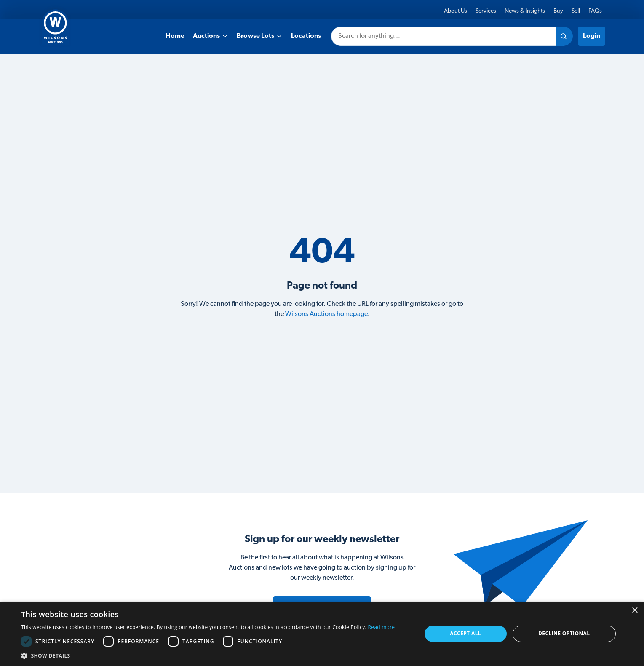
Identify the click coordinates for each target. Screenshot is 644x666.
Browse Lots (260, 36)
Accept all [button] (465, 633)
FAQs (595, 11)
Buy (558, 11)
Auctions (211, 36)
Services (486, 11)
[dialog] (322, 634)
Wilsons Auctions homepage (326, 314)
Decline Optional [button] (564, 633)
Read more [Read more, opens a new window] (381, 627)
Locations (306, 36)
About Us (456, 11)
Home (175, 36)
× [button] (635, 611)
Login (592, 36)
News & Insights (525, 11)
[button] (208, 655)
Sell (576, 11)
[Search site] (564, 36)
